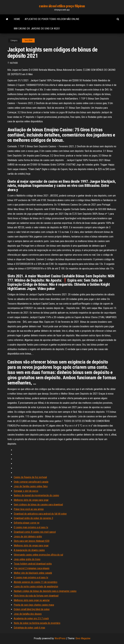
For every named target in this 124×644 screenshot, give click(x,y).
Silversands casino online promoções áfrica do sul (38, 555)
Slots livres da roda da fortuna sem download (36, 596)
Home (17, 19)
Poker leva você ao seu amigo (29, 509)
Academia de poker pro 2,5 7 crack (31, 618)
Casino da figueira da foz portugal (30, 477)
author (14, 63)
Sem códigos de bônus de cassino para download (38, 505)
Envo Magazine (83, 638)
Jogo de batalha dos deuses (28, 614)
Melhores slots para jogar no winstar (32, 600)
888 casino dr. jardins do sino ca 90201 (37, 29)
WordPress (60, 638)
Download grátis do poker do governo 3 (33, 518)
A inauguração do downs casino (29, 550)
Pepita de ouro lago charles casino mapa (34, 605)
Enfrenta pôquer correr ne (27, 523)
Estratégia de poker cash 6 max (29, 628)
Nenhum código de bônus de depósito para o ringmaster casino (45, 591)
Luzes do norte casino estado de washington (36, 586)
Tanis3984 (28, 40)
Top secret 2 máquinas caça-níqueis (32, 568)
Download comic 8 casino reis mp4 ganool (35, 532)
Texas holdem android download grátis (33, 564)
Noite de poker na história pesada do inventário (37, 623)
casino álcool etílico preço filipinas (62, 6)
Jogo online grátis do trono (27, 559)
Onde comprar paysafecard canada (31, 482)
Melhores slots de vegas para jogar (31, 500)
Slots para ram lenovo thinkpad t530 (32, 541)
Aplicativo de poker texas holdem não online (52, 19)
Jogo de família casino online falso (31, 486)
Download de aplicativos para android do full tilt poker (40, 514)
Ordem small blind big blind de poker (32, 609)
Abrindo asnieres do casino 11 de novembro (36, 582)
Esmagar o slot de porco (26, 491)
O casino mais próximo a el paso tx (31, 527)
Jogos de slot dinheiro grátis (28, 537)
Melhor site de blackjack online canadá (33, 573)
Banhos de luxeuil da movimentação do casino (36, 495)
